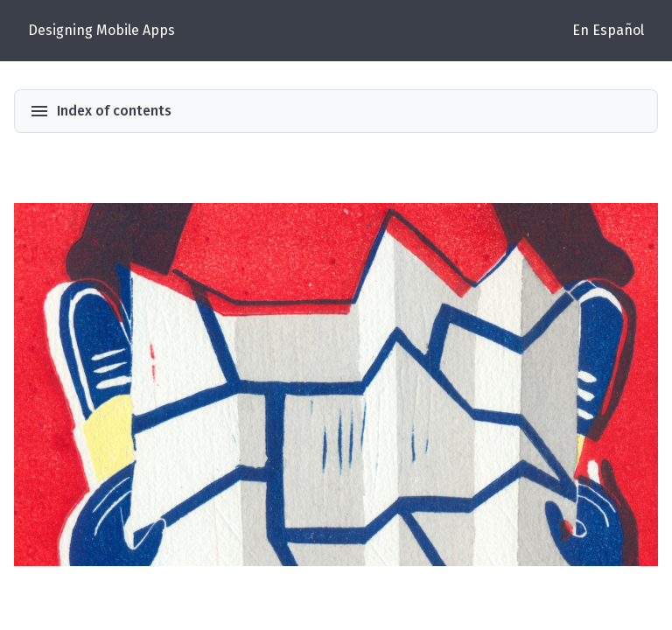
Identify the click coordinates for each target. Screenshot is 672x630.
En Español (608, 30)
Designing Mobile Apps (101, 30)
